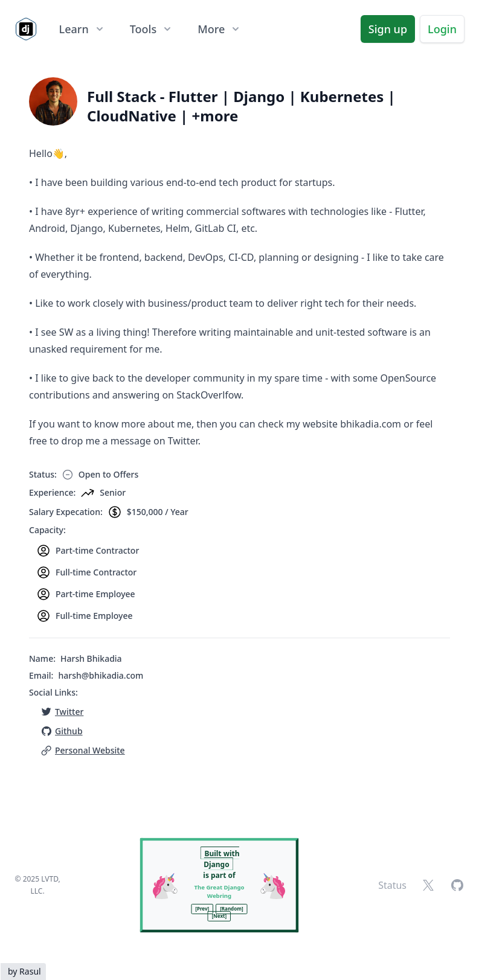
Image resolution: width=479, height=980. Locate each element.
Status (392, 885)
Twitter (69, 712)
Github (69, 731)
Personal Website (90, 750)
